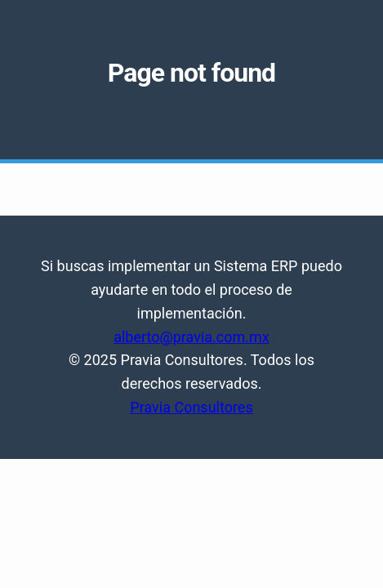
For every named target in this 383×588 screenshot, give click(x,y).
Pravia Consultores (191, 407)
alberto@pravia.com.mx (191, 337)
